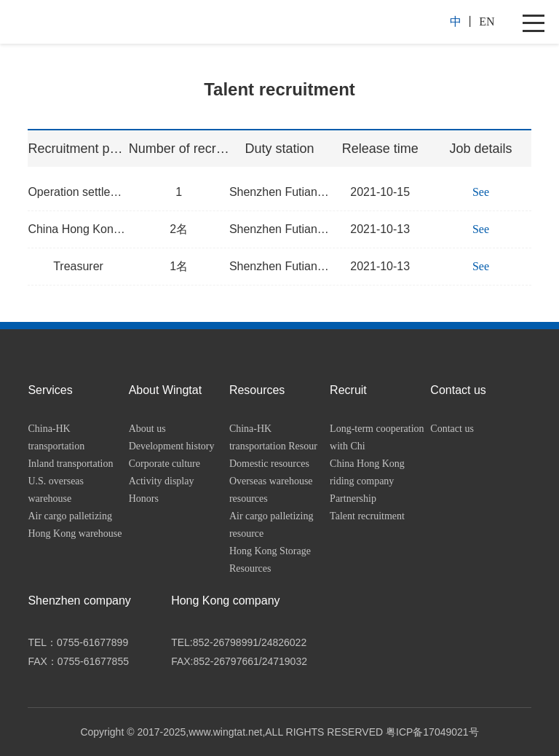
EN (487, 21)
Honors (144, 499)
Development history (172, 446)
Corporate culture (164, 464)
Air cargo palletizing (70, 516)
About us (147, 429)
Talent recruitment (367, 516)
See (481, 192)
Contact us (452, 429)
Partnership (353, 499)
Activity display (162, 481)
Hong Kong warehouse (75, 533)
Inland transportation (70, 464)
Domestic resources (269, 464)
